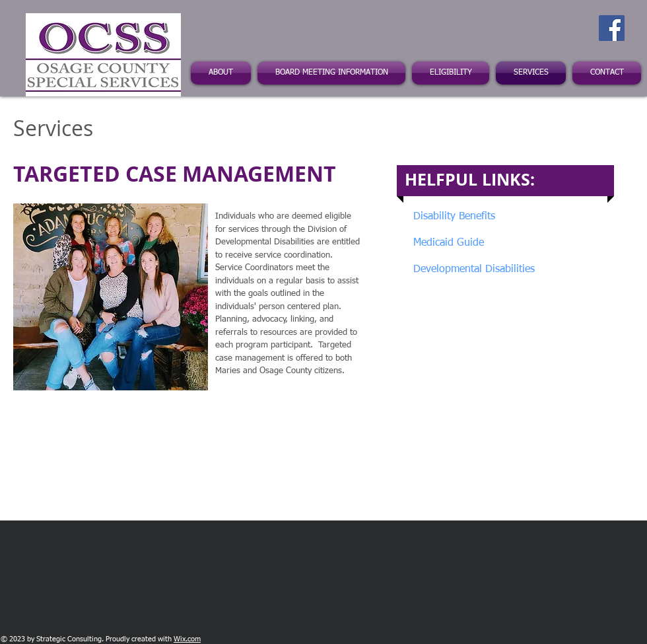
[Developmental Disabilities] (474, 270)
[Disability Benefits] (499, 217)
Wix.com (187, 639)
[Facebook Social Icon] (612, 28)
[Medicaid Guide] (468, 243)
